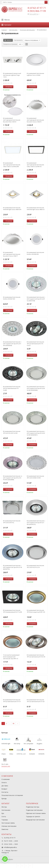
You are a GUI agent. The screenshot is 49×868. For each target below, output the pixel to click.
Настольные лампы (8, 823)
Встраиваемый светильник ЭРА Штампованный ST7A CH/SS (35, 344)
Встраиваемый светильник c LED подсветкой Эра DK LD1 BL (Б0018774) (13, 567)
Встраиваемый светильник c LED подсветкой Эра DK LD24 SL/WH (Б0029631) (36, 433)
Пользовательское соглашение (12, 795)
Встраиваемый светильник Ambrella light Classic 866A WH (12, 209)
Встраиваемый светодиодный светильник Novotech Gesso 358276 (35, 120)
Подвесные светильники (34, 810)
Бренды (4, 799)
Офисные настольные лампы (36, 813)
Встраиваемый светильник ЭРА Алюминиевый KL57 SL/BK (13, 611)
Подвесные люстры (33, 807)
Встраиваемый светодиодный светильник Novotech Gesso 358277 (12, 254)
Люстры (4, 807)
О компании (6, 779)
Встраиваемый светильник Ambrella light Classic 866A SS (36, 209)
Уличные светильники (9, 826)
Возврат (4, 789)
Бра (3, 813)
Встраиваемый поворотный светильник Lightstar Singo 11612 (12, 75)
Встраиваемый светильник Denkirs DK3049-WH (35, 253)
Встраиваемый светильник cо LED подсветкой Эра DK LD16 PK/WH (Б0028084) (13, 478)
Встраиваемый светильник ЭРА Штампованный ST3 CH (12, 701)
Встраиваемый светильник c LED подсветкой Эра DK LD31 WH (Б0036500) (12, 344)
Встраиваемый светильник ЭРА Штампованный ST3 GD (36, 701)
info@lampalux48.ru (10, 847)
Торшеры (5, 820)
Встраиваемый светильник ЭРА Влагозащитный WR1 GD (36, 611)
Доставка (5, 786)
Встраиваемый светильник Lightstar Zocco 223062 (35, 74)
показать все (6, 766)
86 (14, 723)
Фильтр (8, 40)
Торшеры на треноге (33, 817)
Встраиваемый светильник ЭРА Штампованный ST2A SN (36, 656)
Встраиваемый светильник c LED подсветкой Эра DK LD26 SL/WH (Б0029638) (36, 388)
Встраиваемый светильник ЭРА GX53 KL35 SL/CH (35, 566)
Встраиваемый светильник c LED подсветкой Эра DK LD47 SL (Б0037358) (36, 299)
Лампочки (5, 829)
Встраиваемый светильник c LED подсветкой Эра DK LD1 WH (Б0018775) (36, 523)
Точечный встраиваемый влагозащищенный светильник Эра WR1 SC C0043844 (11, 657)
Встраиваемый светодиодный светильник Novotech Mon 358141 (12, 120)
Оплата (4, 782)
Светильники (6, 810)
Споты (4, 817)
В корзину (8, 87)
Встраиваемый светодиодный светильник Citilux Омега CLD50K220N (12, 165)
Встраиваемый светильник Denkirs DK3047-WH (12, 298)
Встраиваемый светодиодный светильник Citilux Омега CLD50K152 (35, 165)
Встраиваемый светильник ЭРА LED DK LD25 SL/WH (12, 432)
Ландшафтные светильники (35, 820)
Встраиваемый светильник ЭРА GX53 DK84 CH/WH (35, 477)
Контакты (5, 792)
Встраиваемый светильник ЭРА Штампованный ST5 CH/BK (12, 388)
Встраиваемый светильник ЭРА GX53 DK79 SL (12, 522)
